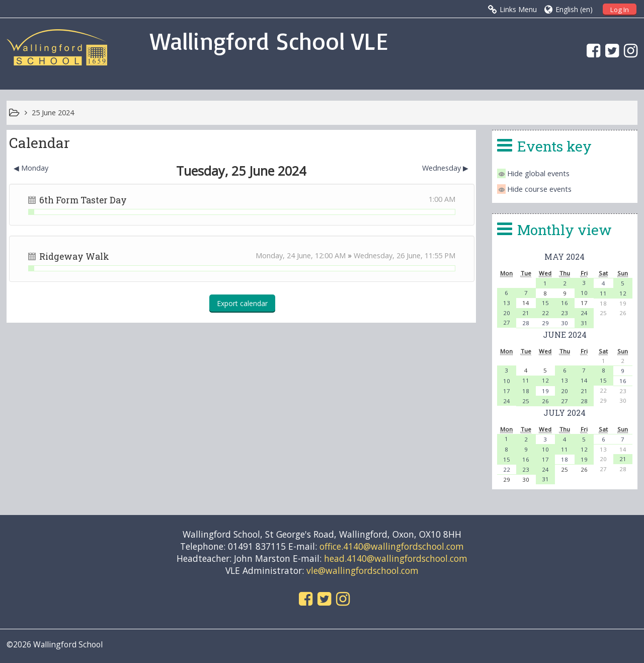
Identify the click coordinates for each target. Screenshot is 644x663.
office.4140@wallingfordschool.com (392, 546)
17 (507, 391)
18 (526, 391)
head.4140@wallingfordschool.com (396, 558)
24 (584, 313)
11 (603, 293)
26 (545, 401)
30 (565, 323)
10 (584, 293)
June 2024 (565, 335)
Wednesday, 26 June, (389, 255)
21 (526, 313)
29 (545, 323)
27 (507, 322)
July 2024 (565, 413)
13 (507, 303)
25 (526, 401)
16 (565, 303)
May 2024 (565, 256)
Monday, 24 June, (285, 255)
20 (507, 313)
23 (565, 313)
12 (623, 293)
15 (545, 303)
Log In (620, 10)
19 (545, 391)
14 (584, 380)
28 (526, 323)
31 (584, 323)
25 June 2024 (53, 113)
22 (545, 313)
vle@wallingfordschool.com (363, 570)
